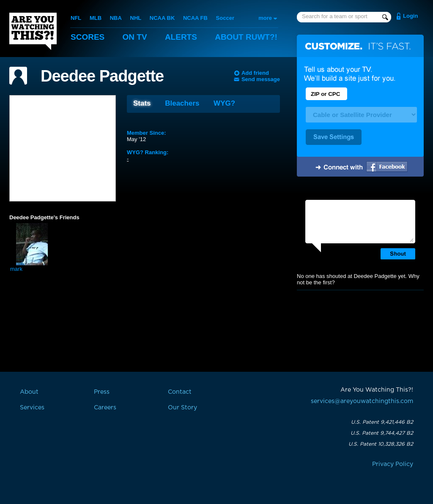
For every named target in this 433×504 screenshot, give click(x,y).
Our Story (182, 408)
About (246, 37)
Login (410, 16)
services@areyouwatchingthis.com (362, 401)
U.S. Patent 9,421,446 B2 (382, 422)
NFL (76, 18)
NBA (116, 18)
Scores (88, 37)
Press (102, 392)
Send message (261, 79)
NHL (136, 18)
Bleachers (182, 103)
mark (16, 269)
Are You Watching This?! (33, 31)
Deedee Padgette (102, 76)
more (265, 18)
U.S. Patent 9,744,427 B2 (382, 433)
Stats (142, 103)
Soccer (225, 18)
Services (32, 408)
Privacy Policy (393, 464)
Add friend (255, 73)
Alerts (181, 37)
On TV (135, 37)
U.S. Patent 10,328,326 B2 (381, 444)
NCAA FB (195, 18)
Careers (105, 408)
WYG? (224, 103)
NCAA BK (162, 18)
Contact (180, 392)
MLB (96, 18)
